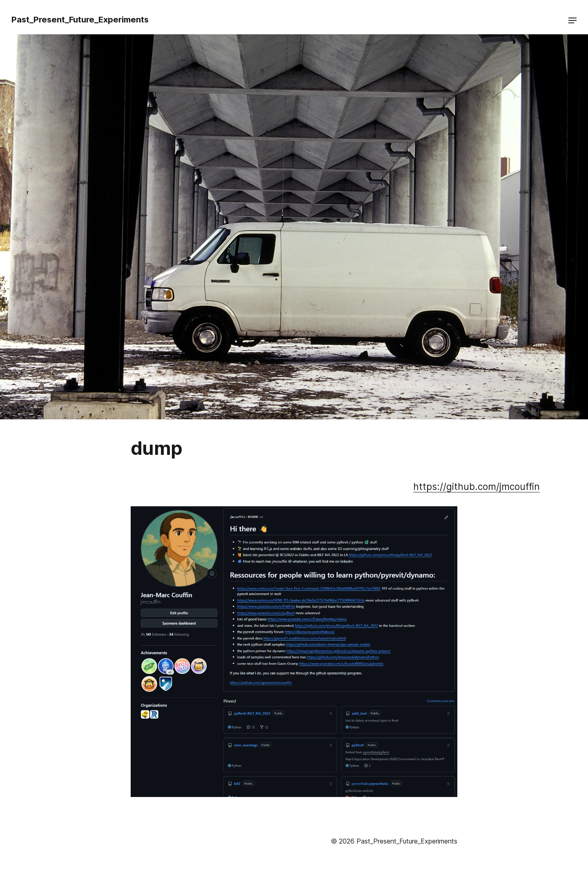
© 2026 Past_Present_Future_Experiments (394, 841)
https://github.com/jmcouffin (477, 486)
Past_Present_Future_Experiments (80, 20)
